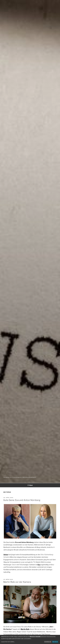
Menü (30, 485)
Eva (39, 565)
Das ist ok (55, 642)
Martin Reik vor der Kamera (17, 582)
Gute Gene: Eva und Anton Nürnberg (22, 500)
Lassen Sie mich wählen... (8, 642)
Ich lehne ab (48, 642)
